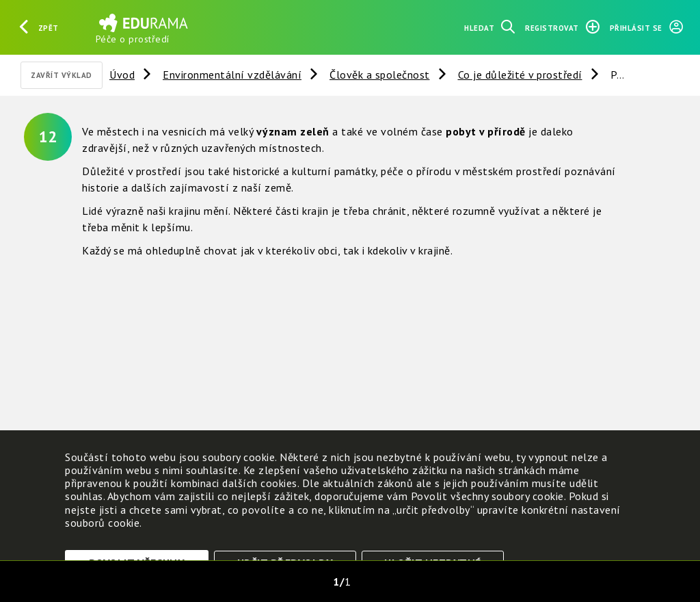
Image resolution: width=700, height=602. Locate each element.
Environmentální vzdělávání (232, 75)
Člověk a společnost (380, 75)
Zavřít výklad (62, 75)
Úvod (122, 75)
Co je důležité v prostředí (520, 75)
